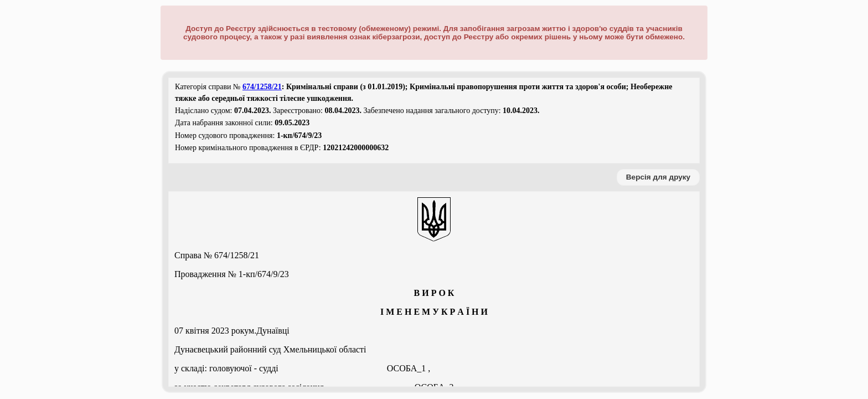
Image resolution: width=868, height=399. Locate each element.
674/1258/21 (262, 87)
